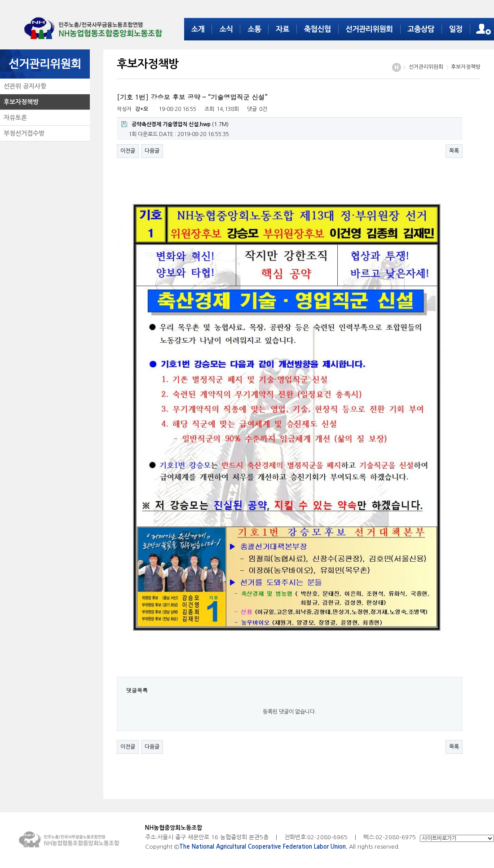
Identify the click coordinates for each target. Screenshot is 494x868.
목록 (454, 151)
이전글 (128, 151)
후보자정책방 (19, 102)
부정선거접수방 (22, 133)
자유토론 (13, 118)
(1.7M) (175, 124)
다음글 (152, 151)
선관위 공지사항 (23, 86)
